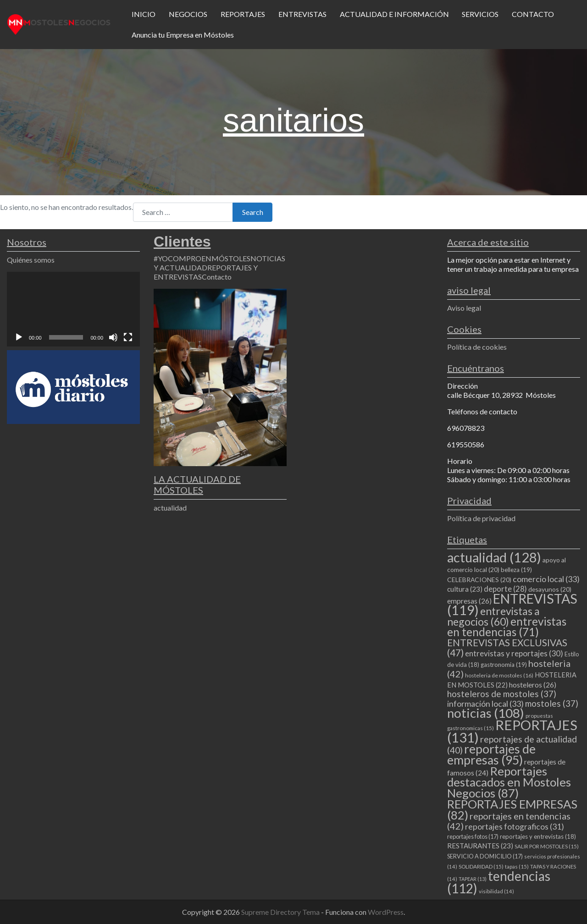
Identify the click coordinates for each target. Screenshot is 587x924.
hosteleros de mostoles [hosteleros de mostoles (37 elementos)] (502, 694)
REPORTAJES (243, 14)
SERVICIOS (480, 14)
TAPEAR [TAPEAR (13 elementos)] (473, 879)
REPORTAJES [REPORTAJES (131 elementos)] (512, 731)
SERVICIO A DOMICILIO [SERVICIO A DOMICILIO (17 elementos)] (485, 856)
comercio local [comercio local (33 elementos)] (546, 579)
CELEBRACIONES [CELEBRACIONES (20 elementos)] (479, 580)
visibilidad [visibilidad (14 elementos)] (496, 891)
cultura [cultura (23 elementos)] (465, 589)
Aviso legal (464, 308)
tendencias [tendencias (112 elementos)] (499, 882)
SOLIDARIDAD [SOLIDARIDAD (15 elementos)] (481, 866)
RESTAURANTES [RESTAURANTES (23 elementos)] (480, 846)
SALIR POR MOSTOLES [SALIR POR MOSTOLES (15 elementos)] (547, 846)
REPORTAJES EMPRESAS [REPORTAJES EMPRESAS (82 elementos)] (512, 809)
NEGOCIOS (188, 14)
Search (253, 212)
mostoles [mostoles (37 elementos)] (552, 703)
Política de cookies (477, 347)
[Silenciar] (113, 337)
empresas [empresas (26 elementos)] (469, 601)
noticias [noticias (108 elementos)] (486, 713)
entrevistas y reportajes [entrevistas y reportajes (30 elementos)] (514, 653)
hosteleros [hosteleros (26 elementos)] (533, 685)
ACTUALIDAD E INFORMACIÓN (394, 14)
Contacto (217, 277)
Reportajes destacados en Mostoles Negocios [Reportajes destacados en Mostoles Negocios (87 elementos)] (509, 782)
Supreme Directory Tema (281, 912)
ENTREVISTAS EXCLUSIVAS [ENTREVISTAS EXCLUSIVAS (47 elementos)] (507, 647)
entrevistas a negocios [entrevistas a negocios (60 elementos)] (493, 616)
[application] (73, 309)
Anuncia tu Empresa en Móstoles (183, 35)
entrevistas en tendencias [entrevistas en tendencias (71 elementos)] (507, 627)
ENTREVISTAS (302, 14)
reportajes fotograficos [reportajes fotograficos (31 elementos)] (515, 827)
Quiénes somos (31, 260)
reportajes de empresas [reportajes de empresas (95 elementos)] (491, 754)
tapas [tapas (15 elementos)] (517, 866)
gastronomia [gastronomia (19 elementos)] (504, 665)
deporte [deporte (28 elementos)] (505, 589)
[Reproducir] (19, 337)
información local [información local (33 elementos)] (485, 704)
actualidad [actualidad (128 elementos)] (494, 557)
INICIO (144, 14)
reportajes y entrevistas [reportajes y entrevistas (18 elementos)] (538, 836)
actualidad (170, 508)
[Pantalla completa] (128, 337)
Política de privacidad (481, 518)
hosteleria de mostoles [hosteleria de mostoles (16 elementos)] (499, 675)
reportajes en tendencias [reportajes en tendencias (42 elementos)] (509, 821)
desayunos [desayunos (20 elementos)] (550, 589)
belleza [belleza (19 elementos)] (516, 570)
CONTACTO (533, 14)
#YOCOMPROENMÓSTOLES (202, 258)
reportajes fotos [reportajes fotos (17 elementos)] (473, 836)
